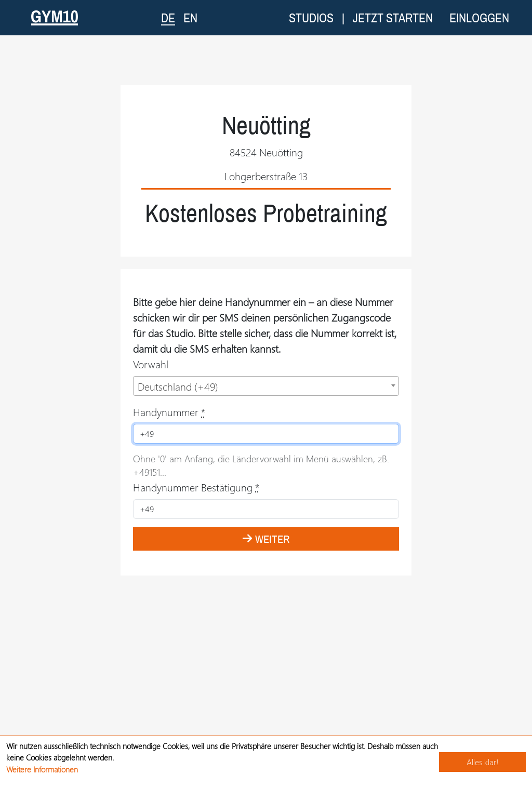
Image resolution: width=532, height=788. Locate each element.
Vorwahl (151, 364)
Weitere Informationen (42, 769)
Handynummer (169, 412)
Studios (311, 18)
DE (168, 17)
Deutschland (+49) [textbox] (178, 386)
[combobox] (266, 386)
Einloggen (479, 18)
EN (190, 18)
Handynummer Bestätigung (196, 487)
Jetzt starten (393, 18)
